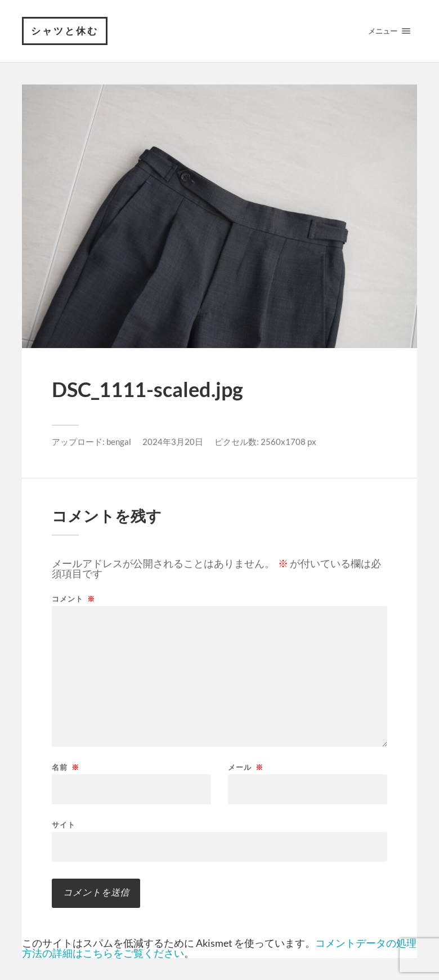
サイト (64, 824)
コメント (73, 599)
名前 (66, 767)
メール (246, 767)
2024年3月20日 (173, 442)
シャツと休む (65, 31)
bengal (119, 442)
